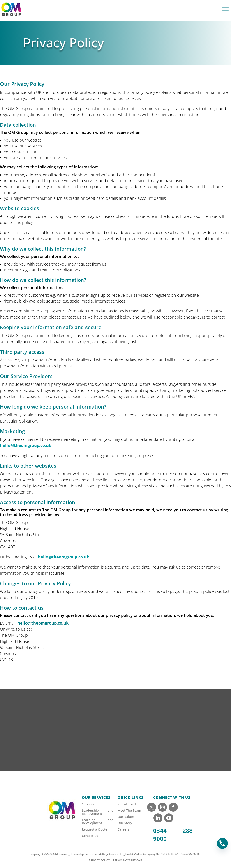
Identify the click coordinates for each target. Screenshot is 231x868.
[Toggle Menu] (225, 9)
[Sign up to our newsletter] (115, 737)
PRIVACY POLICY (99, 860)
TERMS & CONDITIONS (127, 860)
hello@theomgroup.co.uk (26, 445)
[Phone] (222, 843)
